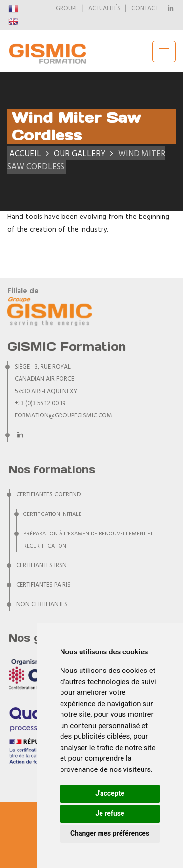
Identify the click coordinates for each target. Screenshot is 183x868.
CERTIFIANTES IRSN (41, 566)
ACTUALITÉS (104, 9)
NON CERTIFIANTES (42, 605)
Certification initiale (52, 514)
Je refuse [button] (110, 813)
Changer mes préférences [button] (110, 833)
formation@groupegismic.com (63, 416)
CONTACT (145, 9)
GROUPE (67, 9)
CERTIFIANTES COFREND (48, 495)
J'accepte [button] (110, 793)
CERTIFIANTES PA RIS (43, 585)
